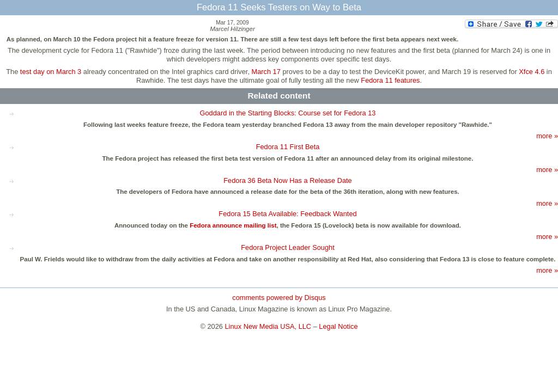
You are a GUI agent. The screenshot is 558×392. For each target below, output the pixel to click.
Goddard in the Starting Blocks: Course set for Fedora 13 (288, 113)
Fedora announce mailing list (233, 225)
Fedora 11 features (390, 80)
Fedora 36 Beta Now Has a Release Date (287, 180)
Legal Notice (338, 326)
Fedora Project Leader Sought (287, 247)
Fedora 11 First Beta (288, 147)
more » (547, 136)
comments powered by (279, 298)
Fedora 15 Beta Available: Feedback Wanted (287, 214)
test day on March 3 (51, 72)
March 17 (266, 72)
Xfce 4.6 (532, 72)
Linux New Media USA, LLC (268, 326)
